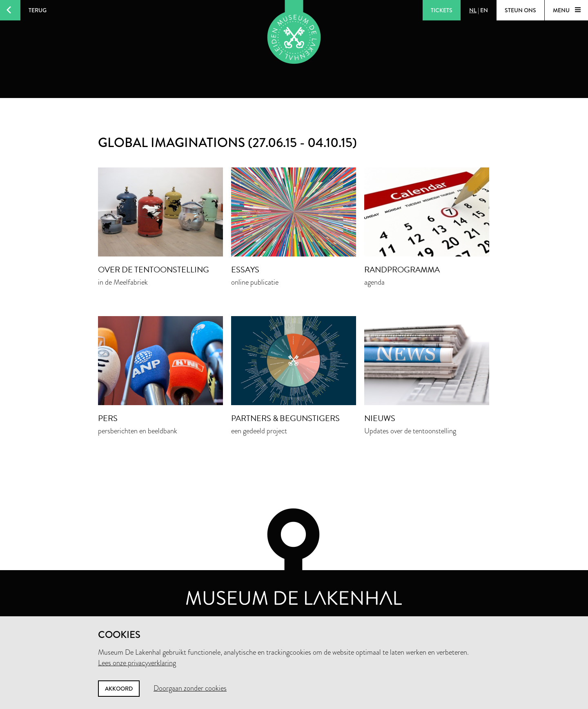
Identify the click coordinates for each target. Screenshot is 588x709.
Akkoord (119, 689)
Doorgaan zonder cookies (190, 688)
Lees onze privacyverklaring (137, 663)
